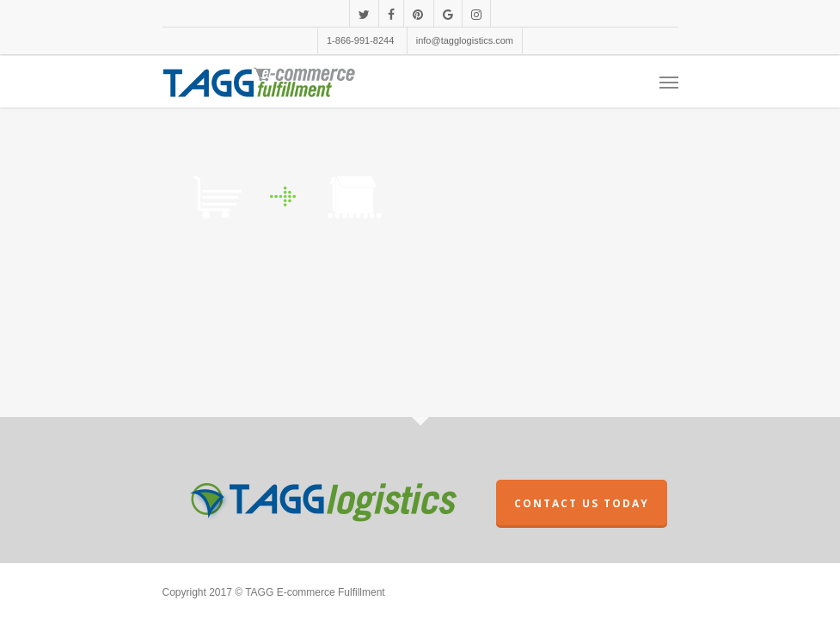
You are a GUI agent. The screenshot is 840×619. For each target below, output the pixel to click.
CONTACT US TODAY (582, 503)
